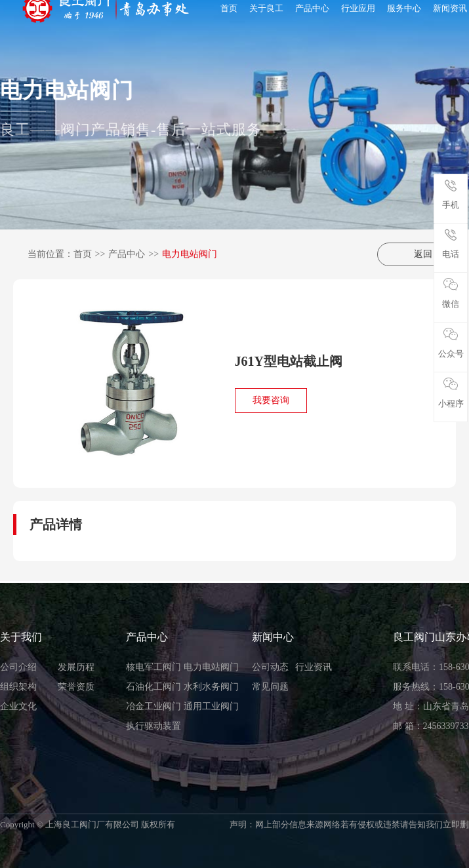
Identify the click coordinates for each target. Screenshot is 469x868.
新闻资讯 (450, 8)
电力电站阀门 (190, 254)
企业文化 (18, 706)
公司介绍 (18, 667)
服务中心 (404, 8)
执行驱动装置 (153, 726)
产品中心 (312, 8)
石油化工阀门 (153, 687)
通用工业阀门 (211, 706)
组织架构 (18, 687)
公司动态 (270, 667)
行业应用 (358, 8)
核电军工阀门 (153, 667)
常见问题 (270, 687)
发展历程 (76, 667)
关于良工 (266, 8)
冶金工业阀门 (153, 706)
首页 (229, 8)
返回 (417, 254)
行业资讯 (314, 667)
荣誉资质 (76, 687)
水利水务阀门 (211, 687)
